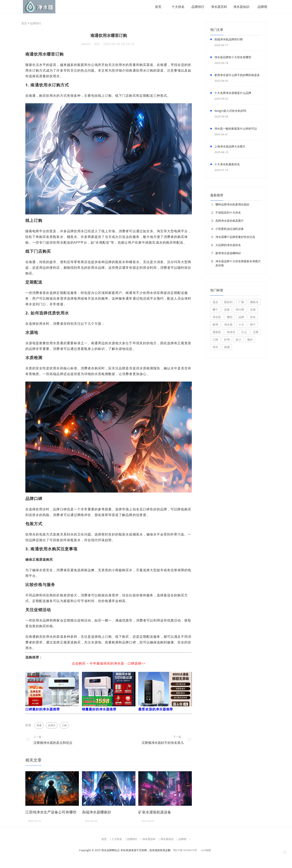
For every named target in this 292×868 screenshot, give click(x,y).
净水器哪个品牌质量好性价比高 (235, 237)
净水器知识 (240, 7)
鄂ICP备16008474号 (185, 851)
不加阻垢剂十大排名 (228, 213)
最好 (250, 340)
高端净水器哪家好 (97, 812)
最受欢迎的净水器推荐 (156, 710)
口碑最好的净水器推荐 (43, 710)
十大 (241, 325)
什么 (244, 332)
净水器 (228, 325)
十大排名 (176, 7)
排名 (253, 317)
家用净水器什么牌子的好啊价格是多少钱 (237, 76)
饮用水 (52, 726)
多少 (238, 340)
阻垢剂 (228, 302)
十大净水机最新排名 (227, 165)
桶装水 (254, 302)
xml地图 (206, 851)
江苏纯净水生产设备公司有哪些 (51, 812)
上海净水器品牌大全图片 (230, 147)
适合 (215, 302)
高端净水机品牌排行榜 (229, 40)
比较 (253, 310)
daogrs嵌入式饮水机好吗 (230, 111)
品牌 (241, 317)
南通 (39, 726)
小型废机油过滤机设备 (230, 229)
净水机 (217, 317)
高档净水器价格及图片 (230, 221)
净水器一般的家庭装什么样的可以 (236, 129)
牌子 (253, 325)
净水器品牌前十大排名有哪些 (233, 58)
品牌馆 (261, 7)
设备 (227, 310)
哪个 (215, 310)
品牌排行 (196, 7)
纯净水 (231, 332)
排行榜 (240, 310)
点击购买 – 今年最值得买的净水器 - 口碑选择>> (109, 664)
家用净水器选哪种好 (228, 253)
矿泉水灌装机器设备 (155, 812)
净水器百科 (217, 7)
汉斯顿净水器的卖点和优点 (53, 743)
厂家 (241, 302)
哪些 (230, 317)
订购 (64, 726)
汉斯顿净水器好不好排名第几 (163, 743)
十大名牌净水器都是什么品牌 (233, 93)
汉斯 (256, 332)
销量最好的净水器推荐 (99, 710)
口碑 (215, 340)
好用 (227, 340)
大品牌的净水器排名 (228, 245)
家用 (215, 325)
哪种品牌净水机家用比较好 (232, 205)
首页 (157, 7)
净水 (215, 347)
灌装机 (217, 332)
